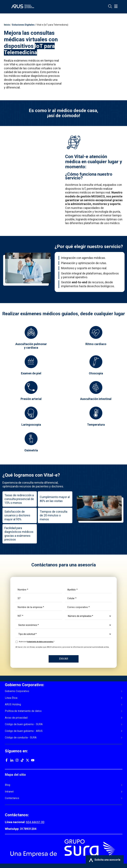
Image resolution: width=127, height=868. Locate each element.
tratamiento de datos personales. (40, 642)
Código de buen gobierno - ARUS (24, 731)
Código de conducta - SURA (21, 738)
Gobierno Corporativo (17, 691)
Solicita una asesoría (105, 860)
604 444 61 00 (35, 822)
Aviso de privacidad (16, 718)
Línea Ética (11, 698)
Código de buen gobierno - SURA (24, 724)
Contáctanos (12, 798)
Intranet (9, 792)
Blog (8, 785)
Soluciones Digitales (23, 25)
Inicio (7, 25)
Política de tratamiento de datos (23, 711)
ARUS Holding (13, 704)
